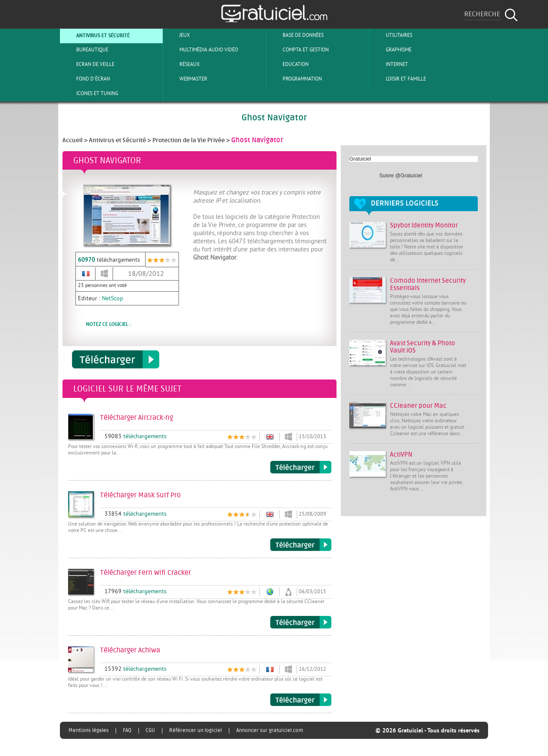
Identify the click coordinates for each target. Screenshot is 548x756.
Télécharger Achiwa (301, 700)
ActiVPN (401, 455)
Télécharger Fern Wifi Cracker (301, 622)
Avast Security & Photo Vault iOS (423, 347)
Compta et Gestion (299, 50)
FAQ (127, 730)
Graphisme (392, 50)
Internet (390, 64)
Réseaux (182, 64)
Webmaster (186, 79)
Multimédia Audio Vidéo (202, 50)
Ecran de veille (88, 64)
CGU (150, 730)
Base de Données (296, 35)
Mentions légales (89, 730)
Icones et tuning (90, 93)
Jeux (177, 35)
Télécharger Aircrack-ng (301, 467)
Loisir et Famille (399, 79)
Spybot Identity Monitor (424, 226)
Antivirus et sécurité (96, 35)
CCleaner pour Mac (418, 406)
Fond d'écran (86, 79)
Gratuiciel (360, 159)
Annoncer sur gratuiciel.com (270, 730)
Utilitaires (392, 35)
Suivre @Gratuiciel (401, 176)
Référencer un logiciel (195, 730)
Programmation (295, 79)
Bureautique (85, 50)
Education (289, 64)
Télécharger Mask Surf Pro (301, 545)
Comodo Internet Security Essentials (428, 284)
